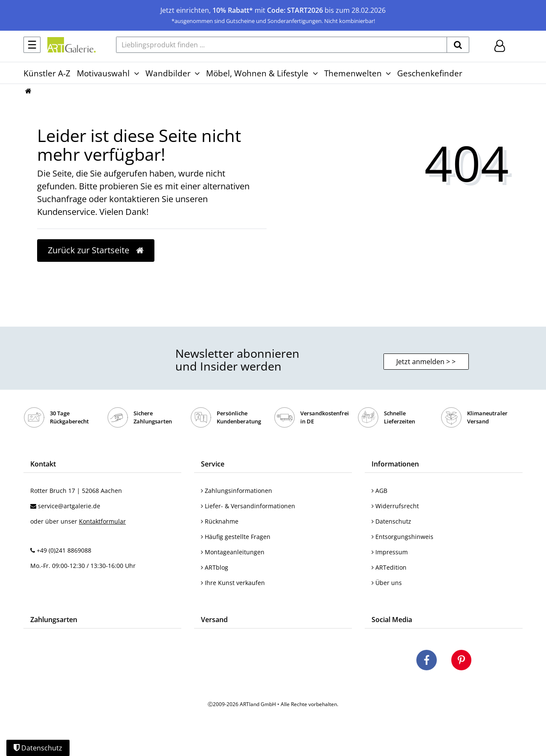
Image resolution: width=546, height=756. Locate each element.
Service (213, 464)
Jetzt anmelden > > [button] (426, 362)
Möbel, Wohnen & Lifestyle (257, 73)
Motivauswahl (103, 73)
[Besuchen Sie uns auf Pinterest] (461, 661)
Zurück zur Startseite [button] (96, 250)
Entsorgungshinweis (402, 537)
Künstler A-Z (47, 73)
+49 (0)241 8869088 (64, 550)
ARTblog (215, 567)
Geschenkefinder (430, 73)
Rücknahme (220, 521)
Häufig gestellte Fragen (236, 537)
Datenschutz (391, 521)
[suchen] (458, 45)
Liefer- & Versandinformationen (248, 506)
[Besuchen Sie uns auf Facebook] (427, 661)
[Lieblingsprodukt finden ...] (282, 45)
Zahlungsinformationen (237, 491)
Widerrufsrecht (395, 506)
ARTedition (389, 567)
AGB (379, 491)
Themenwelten (353, 73)
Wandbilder (168, 73)
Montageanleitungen (233, 552)
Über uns (387, 583)
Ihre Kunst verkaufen (233, 583)
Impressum (390, 552)
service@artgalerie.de (69, 506)
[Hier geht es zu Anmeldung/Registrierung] (500, 45)
